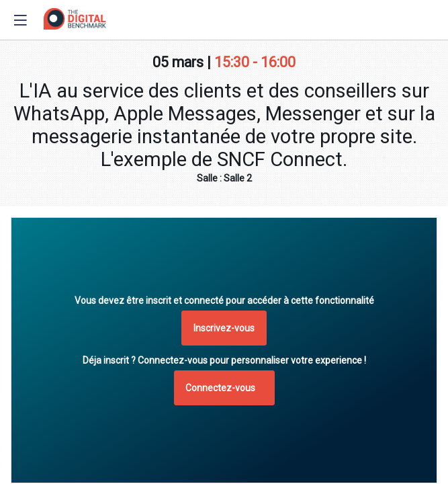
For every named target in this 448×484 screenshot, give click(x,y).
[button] (224, 328)
